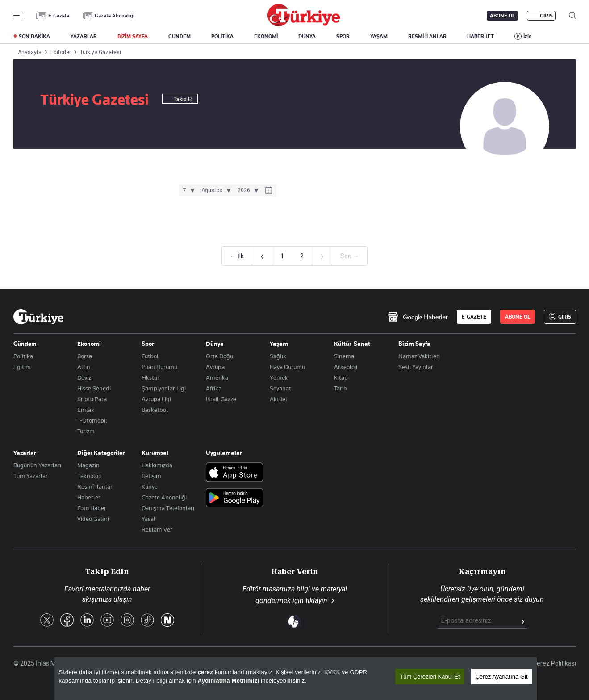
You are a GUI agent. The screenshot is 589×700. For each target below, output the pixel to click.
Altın (84, 367)
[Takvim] (269, 191)
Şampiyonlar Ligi (164, 388)
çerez (205, 672)
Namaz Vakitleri (419, 356)
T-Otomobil (92, 420)
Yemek (279, 377)
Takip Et (180, 99)
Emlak (86, 410)
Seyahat (280, 388)
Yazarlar (25, 453)
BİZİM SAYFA (133, 36)
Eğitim (22, 367)
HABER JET (480, 36)
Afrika (214, 388)
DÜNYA (307, 36)
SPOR (343, 36)
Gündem (25, 344)
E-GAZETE (474, 317)
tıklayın (316, 601)
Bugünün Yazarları (37, 465)
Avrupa (215, 367)
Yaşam (279, 344)
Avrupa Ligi (156, 399)
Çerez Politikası (554, 663)
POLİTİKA (222, 36)
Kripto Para (92, 399)
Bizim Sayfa (414, 344)
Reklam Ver (157, 529)
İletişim (151, 476)
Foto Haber (92, 508)
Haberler (89, 497)
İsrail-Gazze (221, 399)
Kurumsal (155, 453)
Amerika (217, 377)
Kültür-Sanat (352, 344)
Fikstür (150, 377)
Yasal (148, 519)
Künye (150, 486)
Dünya (215, 344)
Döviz (84, 377)
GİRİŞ (546, 16)
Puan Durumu (159, 367)
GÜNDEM (180, 36)
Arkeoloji (346, 367)
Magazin (88, 465)
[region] (296, 679)
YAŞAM (379, 36)
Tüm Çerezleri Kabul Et (430, 677)
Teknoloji (89, 476)
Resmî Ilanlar (95, 486)
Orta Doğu (219, 356)
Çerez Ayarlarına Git (502, 677)
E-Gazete (59, 16)
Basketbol (155, 410)
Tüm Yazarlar (31, 476)
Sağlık (278, 356)
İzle (527, 36)
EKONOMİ (266, 36)
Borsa (85, 356)
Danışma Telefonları (168, 508)
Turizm (86, 431)
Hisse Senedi (94, 388)
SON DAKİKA (34, 36)
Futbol (150, 356)
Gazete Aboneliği (115, 16)
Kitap (341, 377)
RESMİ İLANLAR (427, 36)
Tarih (340, 388)
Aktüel (278, 399)
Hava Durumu (287, 367)
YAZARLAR (84, 36)
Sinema (344, 356)
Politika (23, 356)
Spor (148, 344)
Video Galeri (93, 519)
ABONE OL (502, 16)
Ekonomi (89, 344)
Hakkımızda (157, 465)
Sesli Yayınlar (416, 367)
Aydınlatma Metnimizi (229, 681)
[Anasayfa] (38, 317)
